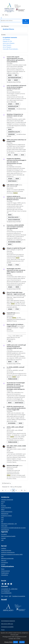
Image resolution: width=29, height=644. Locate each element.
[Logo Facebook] (3, 584)
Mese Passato (7, 45)
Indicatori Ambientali (7, 500)
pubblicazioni (13, 379)
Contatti (3, 538)
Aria (2, 504)
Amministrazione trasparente (8, 621)
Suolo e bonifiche (6, 508)
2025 (9, 80)
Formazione (4, 562)
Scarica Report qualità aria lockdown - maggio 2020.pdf (16, 328)
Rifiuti (3, 510)
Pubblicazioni (5, 573)
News (3, 569)
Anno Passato (7, 47)
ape (16, 362)
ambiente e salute (14, 132)
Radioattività (5, 514)
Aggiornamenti (5, 571)
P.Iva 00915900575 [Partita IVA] (6, 593)
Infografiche (5, 575)
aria (9, 155)
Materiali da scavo (6, 550)
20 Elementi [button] (7, 484)
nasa (23, 155)
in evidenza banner (14, 242)
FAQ (2, 556)
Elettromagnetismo (7, 512)
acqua (10, 104)
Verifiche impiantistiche (8, 552)
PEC (2, 596)
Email (6, 596)
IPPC (2, 518)
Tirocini (3, 564)
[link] (1, 18)
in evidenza (12, 423)
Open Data (4, 526)
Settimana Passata (9, 43)
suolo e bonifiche (14, 220)
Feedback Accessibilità (19, 596)
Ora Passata (6, 39)
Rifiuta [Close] (16, 642)
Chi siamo (4, 534)
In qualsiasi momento (10, 38)
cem (16, 75)
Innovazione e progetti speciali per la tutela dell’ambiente (13, 529)
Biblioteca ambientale (7, 558)
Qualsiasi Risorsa (8, 29)
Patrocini (4, 560)
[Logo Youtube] (8, 584)
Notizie (18, 82)
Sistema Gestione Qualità (8, 536)
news (10, 75)
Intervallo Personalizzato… (11, 49)
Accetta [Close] (22, 642)
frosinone (11, 109)
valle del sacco (13, 217)
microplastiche (13, 106)
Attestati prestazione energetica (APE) (12, 554)
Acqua (3, 502)
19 (22, 491)
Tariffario (4, 548)
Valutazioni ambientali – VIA (9, 524)
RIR (2, 522)
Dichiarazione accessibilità (7, 627)
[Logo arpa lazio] (9, 8)
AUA (2, 520)
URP (2, 540)
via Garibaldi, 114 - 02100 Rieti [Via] (9, 589)
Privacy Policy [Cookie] (9, 642)
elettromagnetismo (15, 78)
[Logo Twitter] (5, 584)
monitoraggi (12, 181)
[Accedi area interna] (4, 600)
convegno (11, 134)
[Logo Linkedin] (11, 584)
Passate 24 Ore (7, 41)
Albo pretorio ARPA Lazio (7, 624)
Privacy (3, 630)
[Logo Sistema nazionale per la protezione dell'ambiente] (20, 8)
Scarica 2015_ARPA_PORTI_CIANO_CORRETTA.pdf (16, 449)
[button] (5, 15)
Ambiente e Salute (6, 516)
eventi (16, 80)
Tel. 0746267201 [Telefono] (5, 591)
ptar (17, 265)
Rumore (3, 506)
